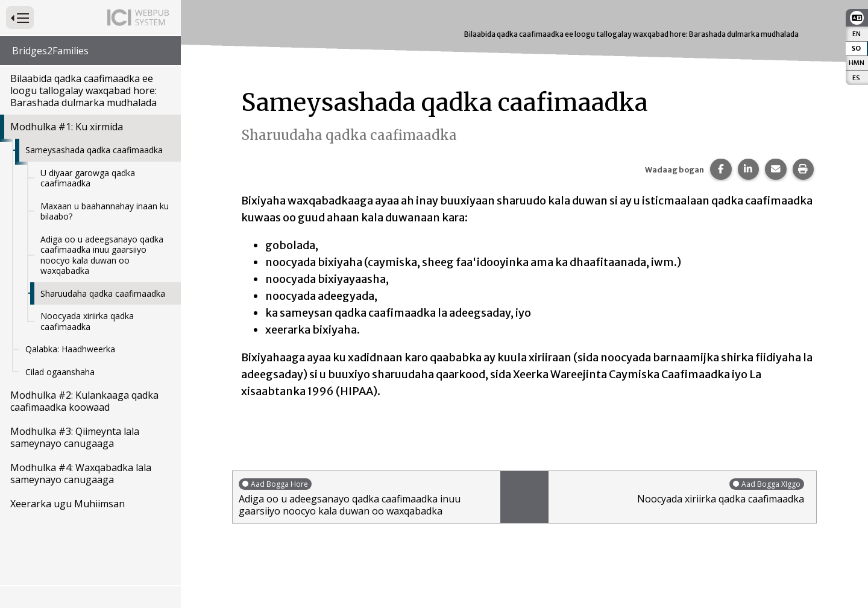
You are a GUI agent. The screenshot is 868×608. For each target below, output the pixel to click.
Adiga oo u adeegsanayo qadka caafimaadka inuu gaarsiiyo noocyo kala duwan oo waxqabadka (102, 255)
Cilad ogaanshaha (60, 372)
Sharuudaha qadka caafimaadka (103, 293)
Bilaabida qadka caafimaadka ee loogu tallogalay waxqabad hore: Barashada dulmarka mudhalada (83, 90)
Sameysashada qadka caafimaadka (94, 150)
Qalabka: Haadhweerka (70, 349)
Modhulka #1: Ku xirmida (67, 127)
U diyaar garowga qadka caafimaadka (88, 178)
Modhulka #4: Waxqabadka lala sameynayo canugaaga (81, 473)
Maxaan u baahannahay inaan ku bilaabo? (105, 211)
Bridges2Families (50, 51)
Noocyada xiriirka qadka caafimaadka (87, 321)
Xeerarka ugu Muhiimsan (68, 504)
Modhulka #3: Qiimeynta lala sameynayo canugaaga (75, 437)
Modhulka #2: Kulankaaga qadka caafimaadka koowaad (84, 401)
